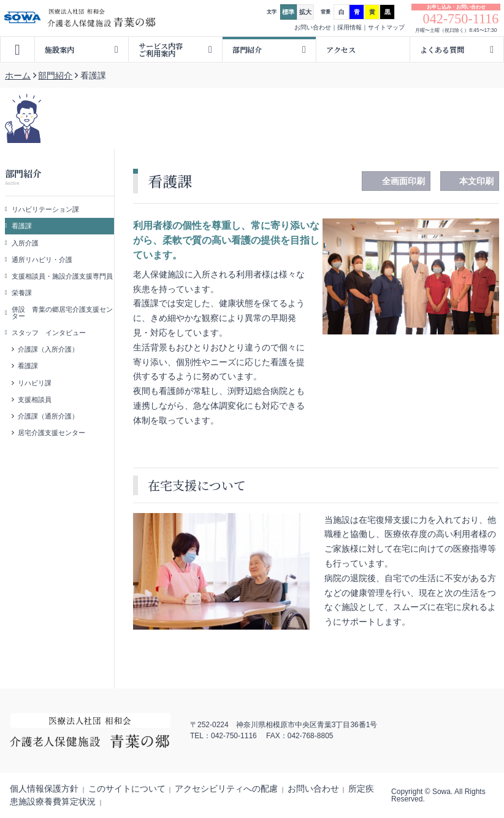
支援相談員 (35, 399)
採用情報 (349, 27)
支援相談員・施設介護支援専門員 (62, 276)
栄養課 (22, 293)
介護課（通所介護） (48, 416)
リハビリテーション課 (45, 209)
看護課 (22, 226)
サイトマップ (386, 27)
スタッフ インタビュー (49, 333)
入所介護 (25, 243)
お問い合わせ (313, 27)
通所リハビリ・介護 (42, 260)
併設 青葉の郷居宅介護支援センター (62, 313)
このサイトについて (127, 789)
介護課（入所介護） (48, 349)
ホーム (18, 75)
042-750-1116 (461, 19)
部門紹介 (55, 75)
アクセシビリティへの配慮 (226, 789)
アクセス (341, 49)
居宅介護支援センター (52, 433)
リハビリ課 (35, 383)
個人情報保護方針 (44, 789)
